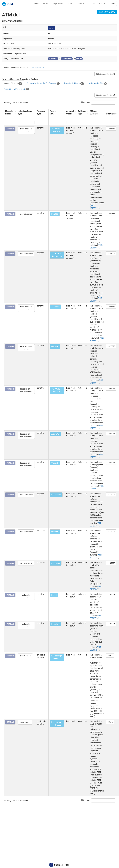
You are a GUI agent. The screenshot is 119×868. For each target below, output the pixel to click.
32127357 (111, 494)
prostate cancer (26, 214)
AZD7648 (55, 307)
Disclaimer (80, 3)
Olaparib (55, 346)
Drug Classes (57, 3)
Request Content (107, 12)
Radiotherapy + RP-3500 (57, 657)
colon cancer (25, 722)
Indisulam (55, 624)
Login (113, 3)
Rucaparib (56, 563)
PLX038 (55, 214)
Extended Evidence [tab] (74, 83)
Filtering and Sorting (106, 74)
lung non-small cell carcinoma (26, 390)
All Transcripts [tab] (38, 68)
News (36, 3)
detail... (110, 656)
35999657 (111, 214)
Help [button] (102, 3)
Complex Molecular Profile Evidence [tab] (43, 83)
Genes (45, 3)
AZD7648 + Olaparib (57, 130)
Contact (92, 3)
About (69, 3)
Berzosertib (56, 495)
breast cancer (25, 656)
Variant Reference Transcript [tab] (16, 68)
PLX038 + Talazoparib (57, 255)
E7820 (54, 595)
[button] (15, 112)
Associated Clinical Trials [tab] (17, 89)
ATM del (10, 129)
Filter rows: (86, 102)
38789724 (111, 595)
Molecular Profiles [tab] (98, 83)
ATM (51, 28)
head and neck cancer (26, 130)
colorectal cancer (26, 596)
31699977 (111, 129)
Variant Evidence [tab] (13, 83)
